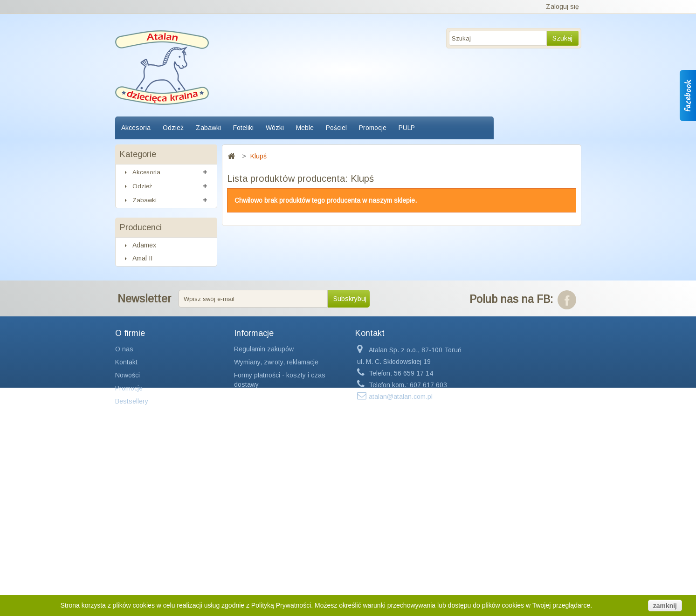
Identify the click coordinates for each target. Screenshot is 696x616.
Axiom (140, 395)
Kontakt (126, 541)
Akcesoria (136, 128)
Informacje (254, 512)
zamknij (665, 606)
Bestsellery (132, 580)
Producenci (141, 335)
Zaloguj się (562, 7)
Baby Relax (148, 408)
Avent (140, 382)
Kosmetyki (146, 287)
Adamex (143, 356)
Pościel (336, 128)
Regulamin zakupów (264, 528)
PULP (407, 128)
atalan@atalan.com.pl (401, 575)
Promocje (373, 128)
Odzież (173, 128)
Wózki (275, 128)
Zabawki (208, 128)
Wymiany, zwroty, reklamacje (276, 541)
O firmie (130, 512)
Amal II (141, 369)
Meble (305, 128)
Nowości (127, 554)
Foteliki (243, 128)
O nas (124, 528)
